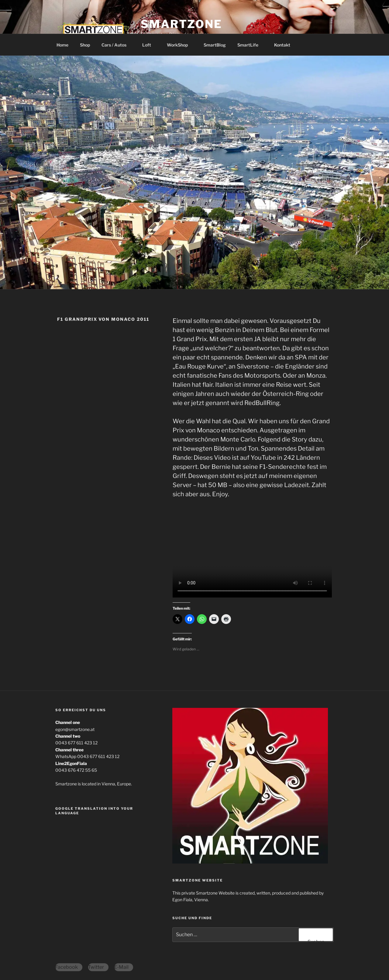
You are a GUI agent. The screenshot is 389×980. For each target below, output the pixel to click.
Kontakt (282, 45)
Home (62, 45)
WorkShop (180, 45)
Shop (85, 45)
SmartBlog (215, 45)
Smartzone (181, 24)
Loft (150, 45)
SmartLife (251, 45)
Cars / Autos (117, 45)
